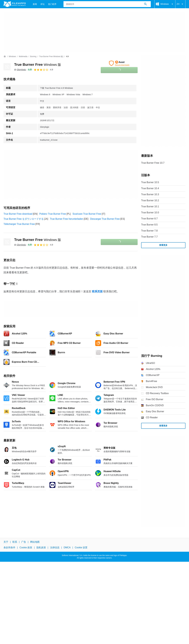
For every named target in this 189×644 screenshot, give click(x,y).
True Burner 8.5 (149, 225)
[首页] (5, 56)
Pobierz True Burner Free (53, 214)
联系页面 (97, 291)
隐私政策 (41, 548)
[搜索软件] (145, 4)
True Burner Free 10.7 (153, 163)
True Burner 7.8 (149, 231)
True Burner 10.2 (150, 200)
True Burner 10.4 (150, 188)
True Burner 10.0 (150, 213)
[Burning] (33, 57)
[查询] (107, 4)
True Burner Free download (18, 214)
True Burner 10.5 (150, 182)
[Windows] (12, 57)
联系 (15, 542)
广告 (24, 542)
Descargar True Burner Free (105, 219)
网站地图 (35, 542)
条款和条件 (9, 548)
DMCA (67, 548)
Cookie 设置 (81, 548)
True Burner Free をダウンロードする (24, 219)
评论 (43, 4)
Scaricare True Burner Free (87, 214)
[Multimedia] (23, 57)
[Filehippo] (15, 4)
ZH (180, 4)
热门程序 (52, 4)
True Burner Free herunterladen (67, 219)
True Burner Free (38, 65)
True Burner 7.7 (149, 237)
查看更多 (163, 245)
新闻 (35, 4)
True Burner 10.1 (150, 206)
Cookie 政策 (26, 548)
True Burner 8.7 (149, 219)
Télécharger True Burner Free (19, 224)
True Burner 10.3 (150, 194)
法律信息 (55, 548)
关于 (6, 542)
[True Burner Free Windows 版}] (51, 57)
